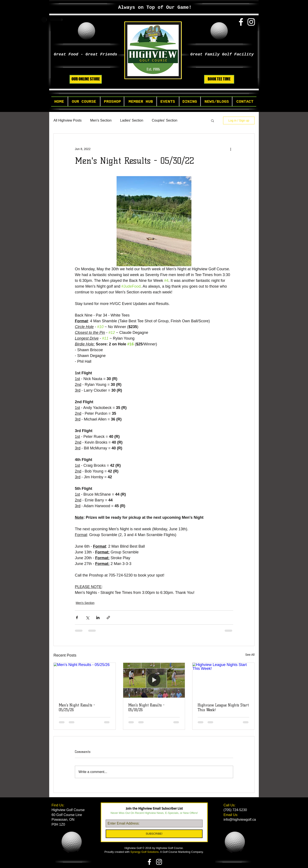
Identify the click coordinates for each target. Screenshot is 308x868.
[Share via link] (108, 618)
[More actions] (231, 149)
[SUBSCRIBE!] (154, 834)
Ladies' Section (132, 120)
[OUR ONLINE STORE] (86, 79)
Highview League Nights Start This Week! (223, 707)
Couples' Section (165, 120)
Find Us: (58, 805)
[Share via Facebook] (77, 618)
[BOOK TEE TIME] (219, 79)
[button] (84, 102)
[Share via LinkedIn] (98, 618)
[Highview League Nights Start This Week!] (223, 680)
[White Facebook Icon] (241, 22)
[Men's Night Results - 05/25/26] (85, 680)
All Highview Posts (68, 120)
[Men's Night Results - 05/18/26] (154, 680)
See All (250, 655)
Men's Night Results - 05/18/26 (146, 707)
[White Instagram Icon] (251, 22)
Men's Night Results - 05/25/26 (77, 707)
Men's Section (101, 120)
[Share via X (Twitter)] (87, 618)
